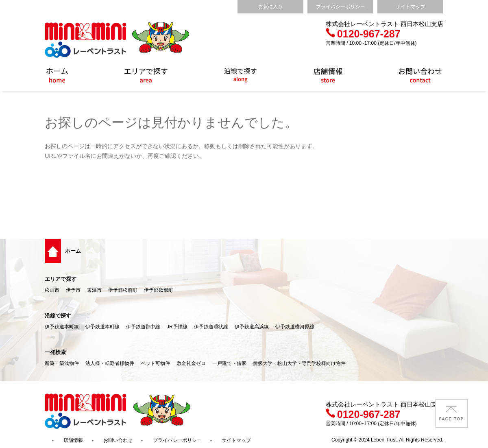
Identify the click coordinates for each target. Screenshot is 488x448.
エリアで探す (61, 279)
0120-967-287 (363, 34)
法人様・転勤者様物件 (110, 363)
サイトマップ (236, 440)
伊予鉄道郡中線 (143, 327)
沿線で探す (58, 316)
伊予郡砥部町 (159, 290)
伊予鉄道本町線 (62, 327)
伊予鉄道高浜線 (252, 327)
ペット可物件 (155, 363)
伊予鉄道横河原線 (295, 327)
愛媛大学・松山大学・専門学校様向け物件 (299, 363)
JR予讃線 (177, 327)
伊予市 (73, 290)
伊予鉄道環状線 (211, 327)
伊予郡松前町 (123, 290)
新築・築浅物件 (62, 363)
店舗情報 (73, 440)
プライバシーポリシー (177, 440)
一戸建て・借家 (229, 363)
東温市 (94, 290)
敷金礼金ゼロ (191, 363)
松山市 (52, 290)
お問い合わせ (118, 440)
